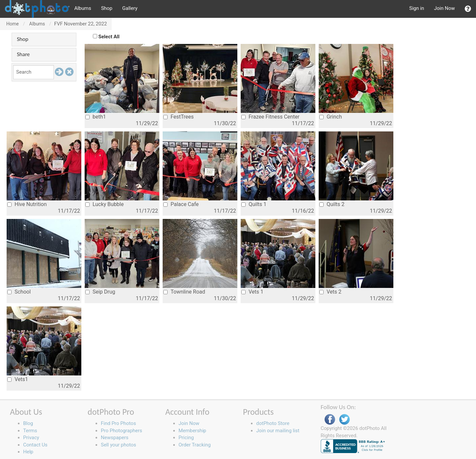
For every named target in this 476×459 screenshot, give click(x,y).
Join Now (444, 8)
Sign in (417, 8)
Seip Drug (100, 292)
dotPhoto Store (273, 423)
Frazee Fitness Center (270, 117)
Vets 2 (330, 292)
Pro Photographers (121, 431)
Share (23, 54)
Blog (28, 423)
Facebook (330, 420)
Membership (192, 431)
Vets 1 (252, 292)
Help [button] (28, 452)
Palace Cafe (181, 204)
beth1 (96, 117)
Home (13, 24)
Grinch (331, 117)
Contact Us (35, 445)
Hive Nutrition (27, 204)
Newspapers (115, 438)
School (19, 292)
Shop (107, 8)
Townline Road (184, 292)
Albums (83, 8)
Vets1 (18, 379)
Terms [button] (30, 431)
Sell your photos (119, 445)
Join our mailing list (278, 431)
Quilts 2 (332, 204)
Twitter (344, 420)
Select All (109, 37)
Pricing (186, 438)
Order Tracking (195, 445)
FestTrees (178, 117)
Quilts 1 (254, 204)
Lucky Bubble (104, 204)
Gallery (130, 8)
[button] (468, 9)
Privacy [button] (31, 438)
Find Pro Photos (118, 423)
